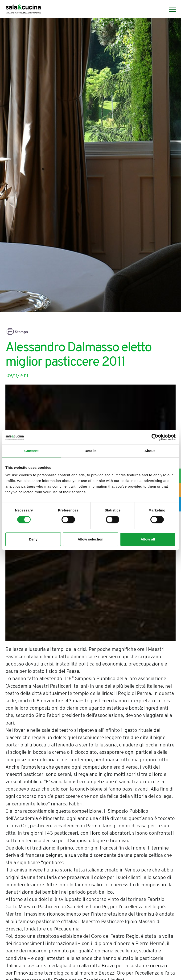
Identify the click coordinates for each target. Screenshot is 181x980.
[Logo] (23, 10)
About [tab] (150, 451)
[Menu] (170, 10)
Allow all (148, 539)
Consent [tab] (31, 451)
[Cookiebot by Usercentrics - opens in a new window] (155, 437)
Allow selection (90, 539)
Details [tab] (90, 451)
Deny (33, 539)
